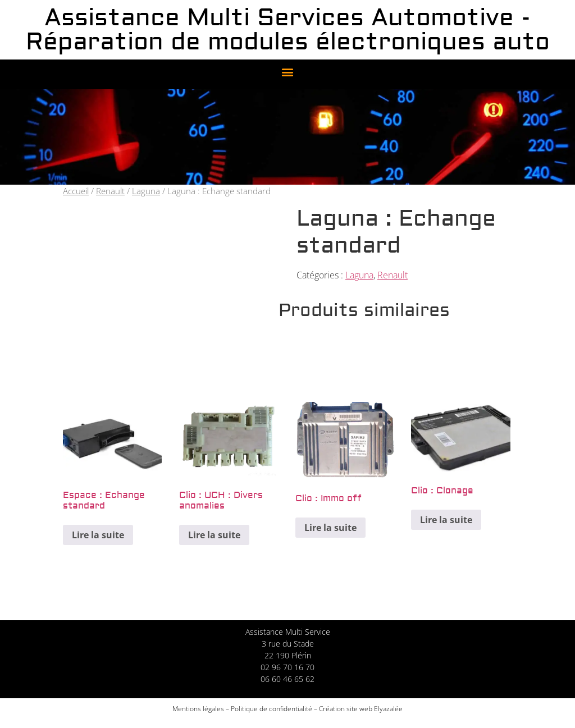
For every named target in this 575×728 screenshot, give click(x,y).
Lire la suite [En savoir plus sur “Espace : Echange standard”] (98, 535)
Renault (110, 191)
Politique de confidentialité (271, 709)
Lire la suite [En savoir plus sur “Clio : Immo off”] (330, 528)
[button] (288, 72)
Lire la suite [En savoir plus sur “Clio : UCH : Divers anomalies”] (214, 535)
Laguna (146, 191)
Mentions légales (198, 709)
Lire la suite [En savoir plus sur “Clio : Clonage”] (446, 520)
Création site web (346, 709)
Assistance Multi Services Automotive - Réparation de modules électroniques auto (288, 30)
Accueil (76, 191)
